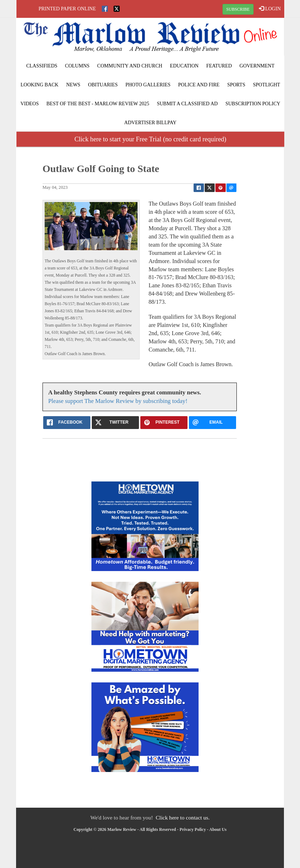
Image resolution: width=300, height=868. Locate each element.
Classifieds (42, 66)
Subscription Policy (253, 104)
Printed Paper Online (67, 9)
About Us (218, 829)
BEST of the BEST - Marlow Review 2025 (98, 104)
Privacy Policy (193, 829)
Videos (29, 104)
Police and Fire (199, 85)
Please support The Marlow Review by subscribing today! (118, 401)
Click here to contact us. (183, 817)
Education (184, 66)
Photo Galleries (148, 85)
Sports (236, 85)
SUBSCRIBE (238, 9)
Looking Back (40, 85)
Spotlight (266, 85)
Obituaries (103, 85)
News (73, 85)
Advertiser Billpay (150, 123)
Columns (77, 66)
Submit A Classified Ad (187, 104)
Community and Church (130, 66)
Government (257, 66)
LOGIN (270, 9)
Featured (219, 66)
